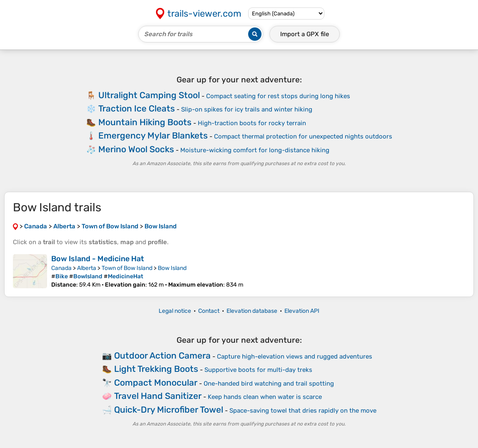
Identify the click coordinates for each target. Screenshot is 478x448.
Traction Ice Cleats (137, 108)
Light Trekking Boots (156, 369)
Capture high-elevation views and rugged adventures (295, 356)
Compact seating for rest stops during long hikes (278, 96)
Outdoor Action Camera (162, 355)
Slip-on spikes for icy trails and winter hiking (247, 109)
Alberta (87, 268)
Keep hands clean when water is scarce (265, 397)
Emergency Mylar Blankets (153, 135)
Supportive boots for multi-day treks (258, 370)
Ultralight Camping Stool (149, 95)
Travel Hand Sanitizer (158, 396)
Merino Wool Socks (136, 149)
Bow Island (172, 268)
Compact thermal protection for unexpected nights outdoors (303, 136)
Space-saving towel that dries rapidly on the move (303, 411)
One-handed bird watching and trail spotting (269, 384)
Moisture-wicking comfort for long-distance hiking (255, 150)
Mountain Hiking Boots (145, 122)
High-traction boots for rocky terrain (252, 123)
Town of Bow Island (127, 268)
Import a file (305, 34)
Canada (61, 268)
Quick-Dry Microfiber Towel (169, 410)
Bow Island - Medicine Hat (98, 259)
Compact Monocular (156, 382)
